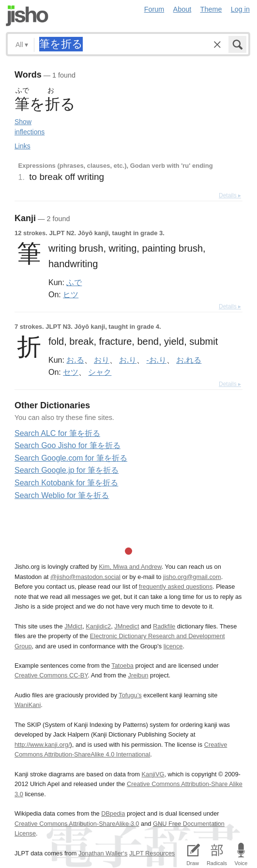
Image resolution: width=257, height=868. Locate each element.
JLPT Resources (152, 853)
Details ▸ (230, 195)
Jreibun (138, 675)
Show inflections (30, 127)
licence (173, 646)
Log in (240, 9)
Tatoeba (122, 666)
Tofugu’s (130, 695)
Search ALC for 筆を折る (57, 433)
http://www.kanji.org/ (42, 745)
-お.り (156, 360)
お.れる (189, 360)
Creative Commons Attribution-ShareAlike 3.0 (77, 824)
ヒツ (71, 294)
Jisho (27, 16)
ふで (74, 282)
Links (23, 146)
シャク (100, 372)
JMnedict (127, 626)
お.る (75, 360)
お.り (128, 360)
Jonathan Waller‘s (103, 853)
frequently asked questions (176, 587)
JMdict (73, 626)
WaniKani (28, 705)
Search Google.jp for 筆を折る (67, 470)
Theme (211, 9)
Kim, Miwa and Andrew (130, 567)
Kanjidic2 (98, 626)
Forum (154, 9)
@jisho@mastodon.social (85, 577)
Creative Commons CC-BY (51, 675)
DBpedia (113, 813)
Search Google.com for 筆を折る (71, 458)
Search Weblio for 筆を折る (62, 495)
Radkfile (164, 626)
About (182, 9)
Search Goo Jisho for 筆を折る (68, 445)
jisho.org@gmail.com (192, 577)
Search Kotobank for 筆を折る (66, 483)
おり (102, 360)
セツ (71, 372)
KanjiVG (153, 774)
